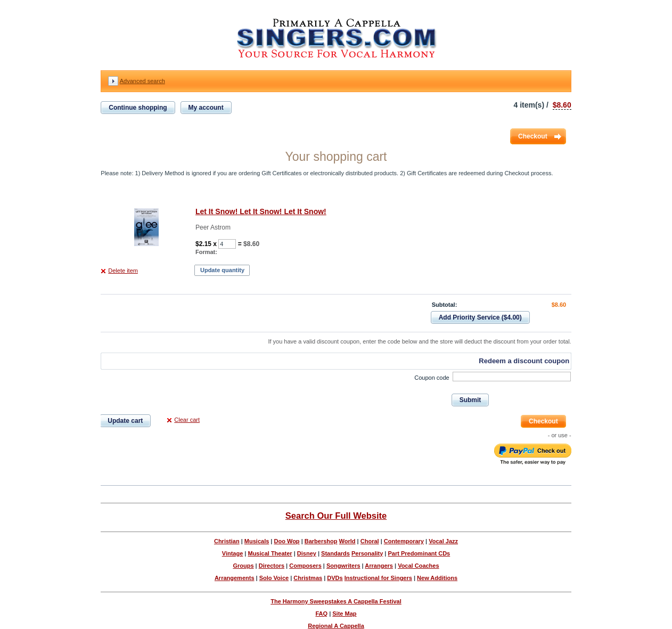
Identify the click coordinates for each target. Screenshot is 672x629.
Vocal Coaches (418, 566)
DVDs (335, 578)
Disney (307, 553)
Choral (370, 541)
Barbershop (321, 541)
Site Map (344, 614)
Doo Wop (287, 541)
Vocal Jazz (443, 541)
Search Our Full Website (336, 516)
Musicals (257, 541)
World (347, 541)
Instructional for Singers (378, 578)
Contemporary (404, 541)
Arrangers (379, 566)
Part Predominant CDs (419, 553)
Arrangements (235, 578)
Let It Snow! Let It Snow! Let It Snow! (261, 211)
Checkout (533, 136)
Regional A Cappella (336, 626)
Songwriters (343, 566)
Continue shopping (138, 108)
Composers (305, 566)
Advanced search (142, 81)
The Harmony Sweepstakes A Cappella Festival (336, 601)
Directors (272, 566)
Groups (243, 566)
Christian (227, 541)
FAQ (321, 614)
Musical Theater (270, 553)
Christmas (308, 578)
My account (206, 108)
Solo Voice (274, 578)
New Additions (437, 578)
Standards (335, 553)
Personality (367, 553)
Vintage (233, 553)
